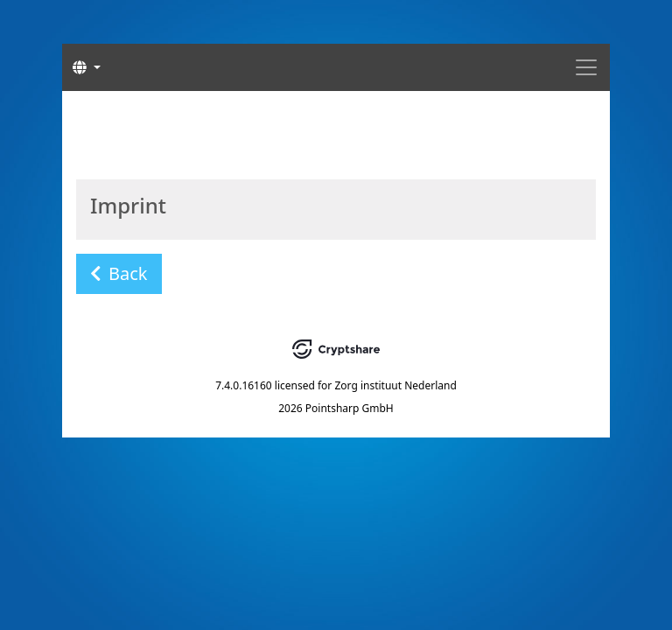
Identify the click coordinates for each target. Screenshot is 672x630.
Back (119, 273)
